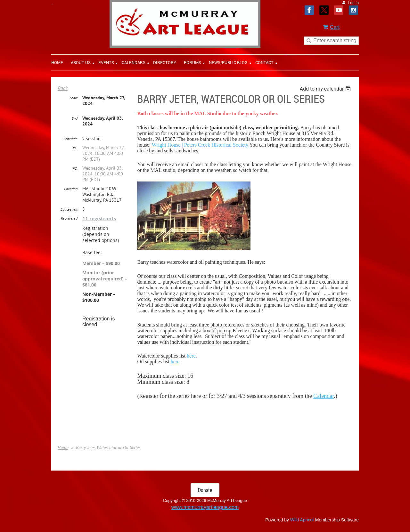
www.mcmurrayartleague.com (205, 507)
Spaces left (69, 209)
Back (63, 88)
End (75, 118)
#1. (75, 148)
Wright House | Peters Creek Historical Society (200, 145)
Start (74, 98)
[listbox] (326, 89)
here (191, 356)
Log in (353, 3)
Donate (205, 490)
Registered (69, 218)
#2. (75, 168)
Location (71, 189)
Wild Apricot (302, 520)
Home (63, 447)
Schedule (70, 139)
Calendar (324, 396)
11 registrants (99, 218)
